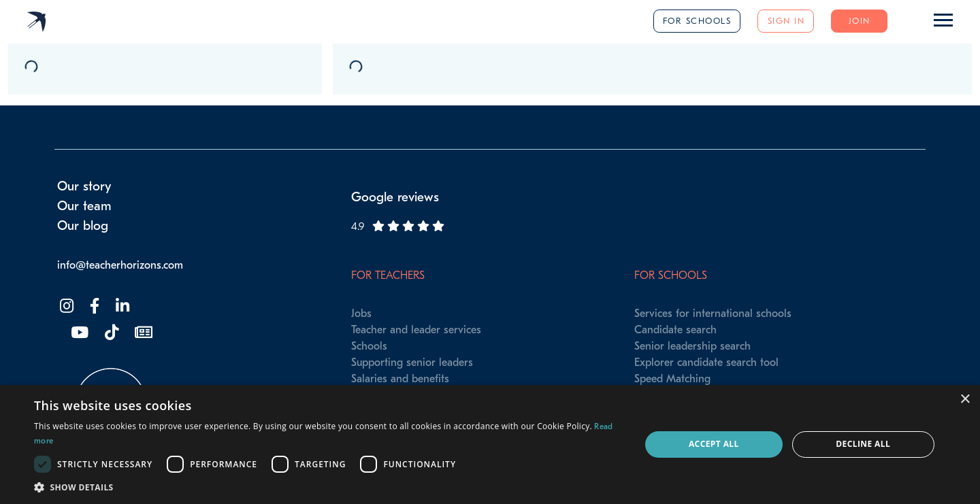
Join (860, 21)
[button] (328, 487)
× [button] (965, 400)
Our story (84, 186)
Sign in (786, 21)
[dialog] (490, 444)
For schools (697, 21)
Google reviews (395, 197)
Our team (84, 206)
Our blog (83, 226)
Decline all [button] (863, 444)
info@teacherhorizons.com (120, 265)
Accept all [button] (714, 444)
